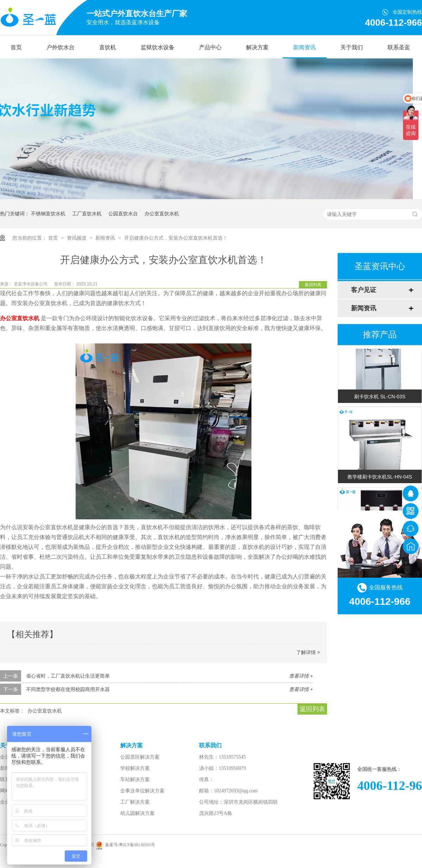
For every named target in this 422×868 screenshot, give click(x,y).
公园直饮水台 (123, 214)
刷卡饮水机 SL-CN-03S (380, 398)
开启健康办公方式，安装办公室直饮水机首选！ (176, 238)
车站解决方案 (135, 780)
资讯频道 (77, 238)
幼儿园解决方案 (138, 813)
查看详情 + (301, 676)
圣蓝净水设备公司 (31, 284)
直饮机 (108, 47)
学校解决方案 (135, 768)
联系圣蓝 (399, 47)
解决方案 (257, 47)
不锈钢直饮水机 (48, 214)
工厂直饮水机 (87, 214)
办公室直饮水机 (162, 214)
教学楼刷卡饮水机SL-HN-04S (380, 478)
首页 (16, 47)
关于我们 (352, 47)
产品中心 (210, 47)
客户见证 (364, 290)
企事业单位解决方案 (142, 791)
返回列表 (313, 285)
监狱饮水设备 (158, 47)
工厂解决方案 (135, 802)
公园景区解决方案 (140, 757)
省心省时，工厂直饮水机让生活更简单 (68, 676)
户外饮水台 (60, 47)
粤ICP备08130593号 (137, 845)
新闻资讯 (305, 47)
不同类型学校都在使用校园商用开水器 (68, 689)
